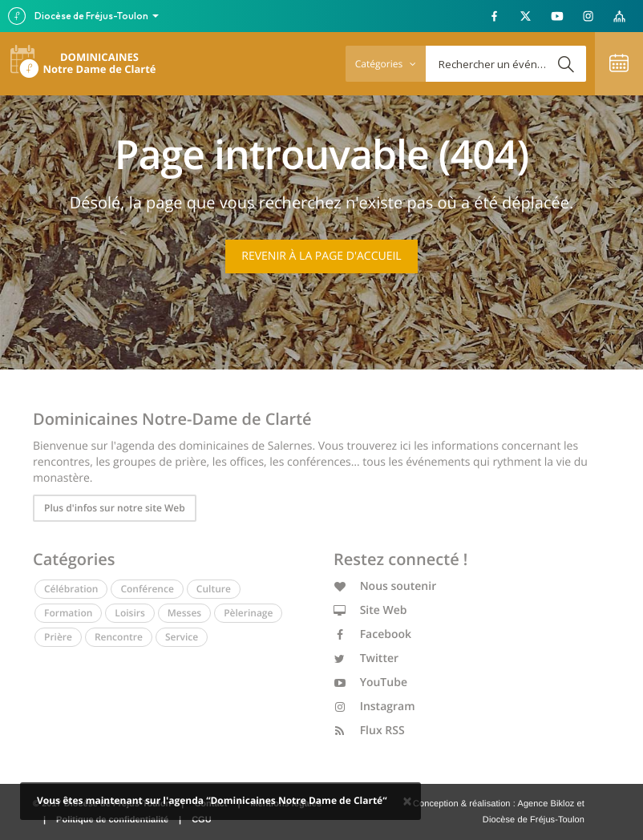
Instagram (374, 707)
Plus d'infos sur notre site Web (115, 508)
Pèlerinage (248, 613)
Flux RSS (369, 731)
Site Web (370, 610)
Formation (68, 613)
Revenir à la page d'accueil (321, 256)
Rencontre (119, 637)
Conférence (147, 589)
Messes (184, 613)
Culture (214, 589)
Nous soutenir (385, 586)
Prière (58, 637)
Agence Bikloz (546, 804)
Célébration (71, 589)
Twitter (366, 658)
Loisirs (129, 613)
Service (182, 637)
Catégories (386, 64)
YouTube (370, 682)
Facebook (372, 634)
